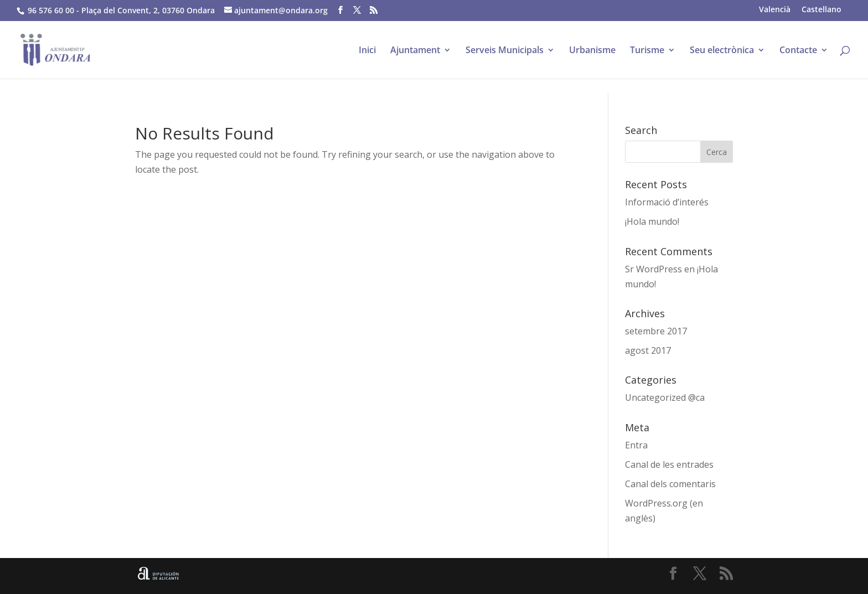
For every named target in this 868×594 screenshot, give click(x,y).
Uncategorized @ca (665, 397)
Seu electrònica (722, 51)
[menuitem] (775, 9)
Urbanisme (592, 51)
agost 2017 (648, 350)
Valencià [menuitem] (775, 9)
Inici (367, 51)
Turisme (647, 51)
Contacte (798, 51)
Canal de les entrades (669, 464)
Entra (636, 445)
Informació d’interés (667, 202)
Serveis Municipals (505, 51)
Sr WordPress (653, 269)
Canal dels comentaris (670, 484)
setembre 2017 (656, 331)
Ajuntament (415, 51)
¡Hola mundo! (652, 221)
